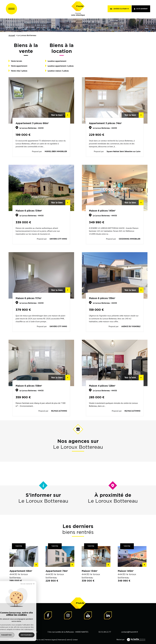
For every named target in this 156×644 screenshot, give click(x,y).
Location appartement (57, 61)
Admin (69, 640)
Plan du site (40, 640)
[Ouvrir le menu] (11, 9)
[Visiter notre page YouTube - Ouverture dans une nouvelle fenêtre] (88, 616)
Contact (75, 640)
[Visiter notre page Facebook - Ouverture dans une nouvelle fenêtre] (48, 616)
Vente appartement (19, 66)
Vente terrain (17, 61)
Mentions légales (51, 640)
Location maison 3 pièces (58, 71)
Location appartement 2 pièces (61, 66)
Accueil (12, 36)
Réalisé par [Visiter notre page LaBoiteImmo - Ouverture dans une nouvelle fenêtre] (132, 640)
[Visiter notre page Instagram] (68, 616)
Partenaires (61, 640)
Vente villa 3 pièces (19, 71)
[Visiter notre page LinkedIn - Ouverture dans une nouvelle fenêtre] (108, 616)
